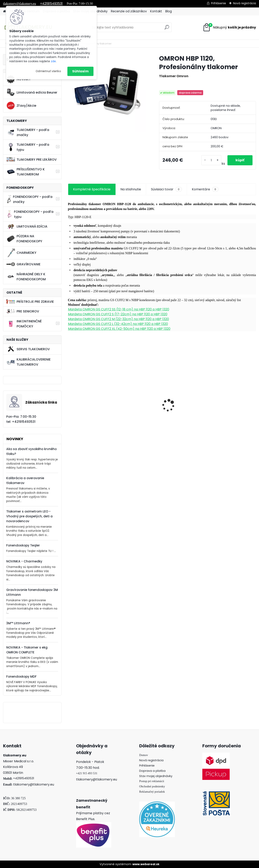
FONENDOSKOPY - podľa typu (30, 214)
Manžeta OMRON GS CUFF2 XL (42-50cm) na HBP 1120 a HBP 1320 (119, 329)
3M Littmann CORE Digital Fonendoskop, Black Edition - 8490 (135, 403)
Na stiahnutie (131, 189)
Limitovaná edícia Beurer (32, 92)
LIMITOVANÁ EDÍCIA (27, 226)
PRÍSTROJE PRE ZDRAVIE (30, 302)
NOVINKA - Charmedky (24, 561)
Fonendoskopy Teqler (23, 545)
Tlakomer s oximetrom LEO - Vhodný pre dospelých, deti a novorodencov (29, 516)
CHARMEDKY (21, 253)
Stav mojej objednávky (156, 776)
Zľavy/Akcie (21, 106)
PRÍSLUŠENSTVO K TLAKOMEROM (26, 172)
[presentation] (70, 398)
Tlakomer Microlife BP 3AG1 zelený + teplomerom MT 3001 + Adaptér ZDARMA (184, 403)
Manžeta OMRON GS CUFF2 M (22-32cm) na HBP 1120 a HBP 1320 (118, 319)
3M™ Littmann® (18, 623)
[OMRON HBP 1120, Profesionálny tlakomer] (107, 93)
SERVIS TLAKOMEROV (28, 349)
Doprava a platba (152, 771)
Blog (169, 11)
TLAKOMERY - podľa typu (28, 147)
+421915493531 (51, 4)
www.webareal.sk (146, 864)
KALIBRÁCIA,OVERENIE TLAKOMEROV (29, 362)
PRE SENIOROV (23, 311)
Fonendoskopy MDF (21, 677)
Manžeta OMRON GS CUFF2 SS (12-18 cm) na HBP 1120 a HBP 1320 (119, 309)
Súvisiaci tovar (166, 189)
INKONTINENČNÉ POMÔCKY (24, 324)
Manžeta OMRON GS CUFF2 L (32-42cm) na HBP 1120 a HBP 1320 (118, 324)
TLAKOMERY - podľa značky (28, 132)
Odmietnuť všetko (48, 71)
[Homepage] (4, 11)
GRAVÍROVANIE (23, 264)
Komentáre (205, 189)
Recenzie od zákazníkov (129, 11)
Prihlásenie (219, 3)
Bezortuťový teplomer (231, 383)
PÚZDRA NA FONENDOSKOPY (24, 239)
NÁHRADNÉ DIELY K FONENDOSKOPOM (26, 277)
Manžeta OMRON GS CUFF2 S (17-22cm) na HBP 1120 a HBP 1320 (118, 314)
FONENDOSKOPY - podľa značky (29, 199)
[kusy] (211, 160)
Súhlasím (80, 71)
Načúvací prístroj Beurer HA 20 (90, 403)
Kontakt (156, 11)
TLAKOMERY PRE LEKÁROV (32, 160)
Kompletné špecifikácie (92, 189)
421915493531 (24, 778)
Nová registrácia (245, 3)
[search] (167, 29)
